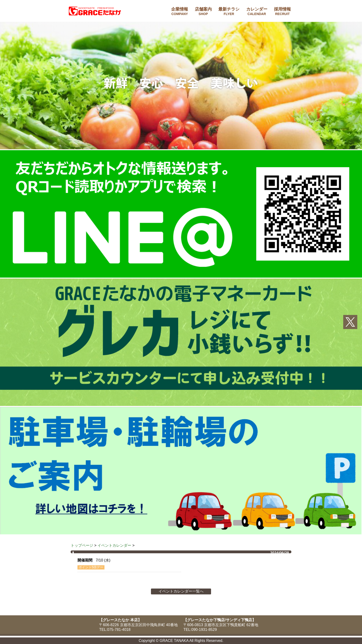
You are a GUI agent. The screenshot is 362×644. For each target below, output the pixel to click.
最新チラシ (229, 11)
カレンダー (257, 11)
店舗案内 (203, 11)
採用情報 (282, 11)
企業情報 (180, 11)
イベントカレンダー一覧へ (181, 591)
